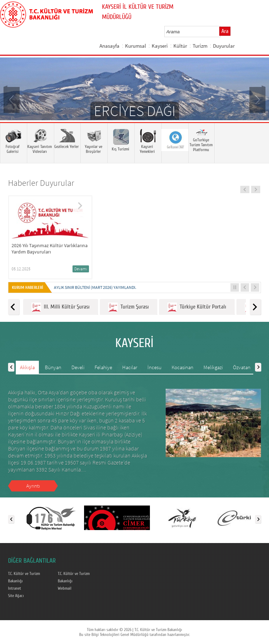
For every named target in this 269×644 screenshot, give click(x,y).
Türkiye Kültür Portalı (197, 307)
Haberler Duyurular (41, 183)
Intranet (15, 588)
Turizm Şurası (129, 307)
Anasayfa (109, 46)
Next (257, 99)
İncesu (154, 367)
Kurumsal (136, 46)
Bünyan (53, 367)
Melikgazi (213, 367)
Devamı (81, 269)
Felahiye (103, 367)
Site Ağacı (16, 596)
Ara (225, 31)
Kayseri (160, 46)
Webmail (65, 588)
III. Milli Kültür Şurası (61, 307)
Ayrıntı (33, 486)
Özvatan (242, 367)
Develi (78, 367)
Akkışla (27, 367)
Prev (12, 99)
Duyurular (224, 46)
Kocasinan (182, 367)
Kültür (180, 46)
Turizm (200, 46)
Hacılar (130, 367)
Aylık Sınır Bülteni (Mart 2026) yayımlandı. (95, 287)
